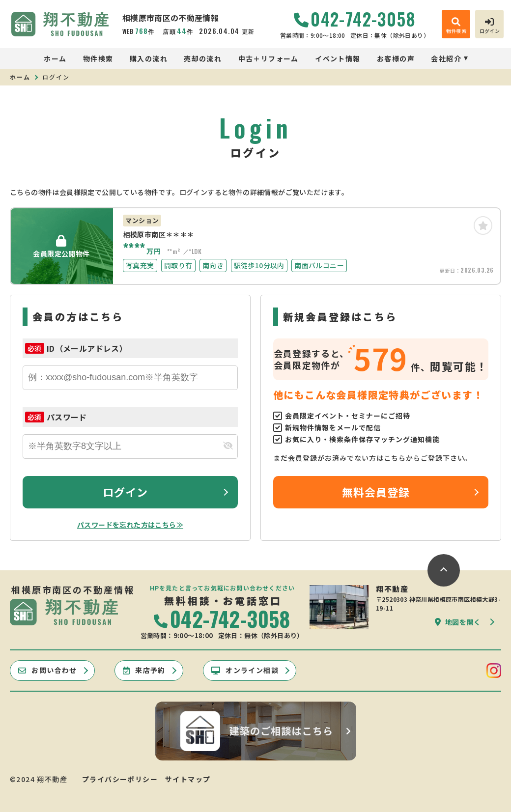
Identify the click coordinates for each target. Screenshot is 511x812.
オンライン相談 (245, 670)
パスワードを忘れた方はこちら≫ (130, 525)
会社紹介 (446, 58)
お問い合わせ (48, 670)
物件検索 (98, 58)
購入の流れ (149, 58)
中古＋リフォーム (269, 58)
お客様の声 (396, 58)
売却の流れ (203, 58)
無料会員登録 (376, 492)
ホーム (55, 58)
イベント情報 (338, 58)
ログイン (125, 492)
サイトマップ (188, 779)
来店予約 (144, 670)
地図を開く (458, 622)
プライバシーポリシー (120, 779)
